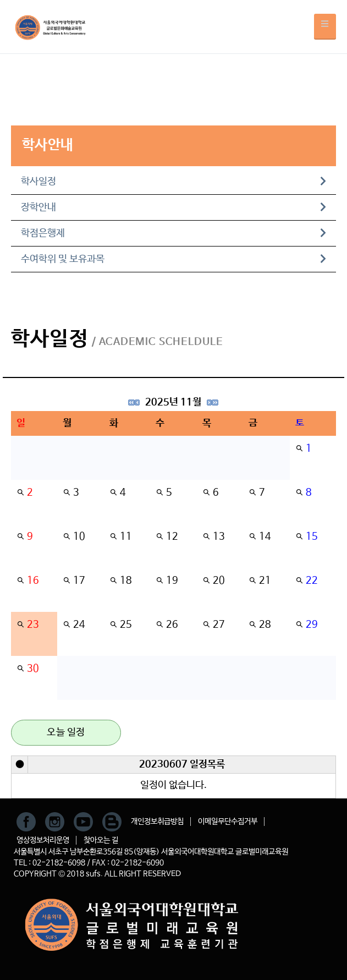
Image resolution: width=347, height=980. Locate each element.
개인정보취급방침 (157, 822)
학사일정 (173, 182)
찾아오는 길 (101, 840)
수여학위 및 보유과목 (173, 259)
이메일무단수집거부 (228, 822)
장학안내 (173, 207)
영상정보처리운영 (43, 840)
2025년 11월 (173, 402)
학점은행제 (173, 233)
